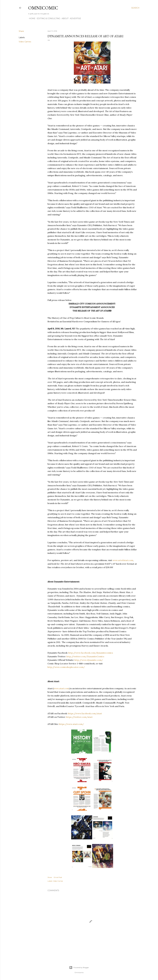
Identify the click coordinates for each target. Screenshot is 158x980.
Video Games (25, 42)
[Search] (135, 8)
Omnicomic (43, 8)
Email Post (58, 877)
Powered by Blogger (79, 968)
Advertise (75, 18)
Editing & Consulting (48, 18)
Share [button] (21, 31)
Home (31, 18)
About (64, 18)
